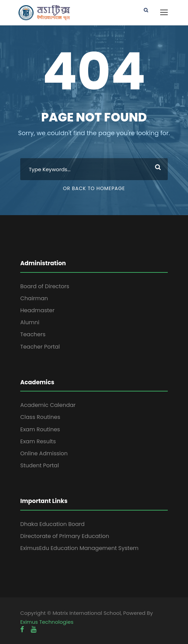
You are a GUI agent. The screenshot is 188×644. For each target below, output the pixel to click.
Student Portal (40, 465)
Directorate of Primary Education (65, 536)
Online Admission (44, 453)
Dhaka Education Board (52, 524)
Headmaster (37, 310)
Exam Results (38, 441)
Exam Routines (40, 429)
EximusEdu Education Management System (79, 548)
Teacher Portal (40, 347)
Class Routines (40, 417)
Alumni (30, 322)
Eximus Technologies (47, 622)
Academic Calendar (48, 405)
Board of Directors (45, 286)
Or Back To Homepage (94, 188)
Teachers (33, 334)
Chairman (34, 298)
